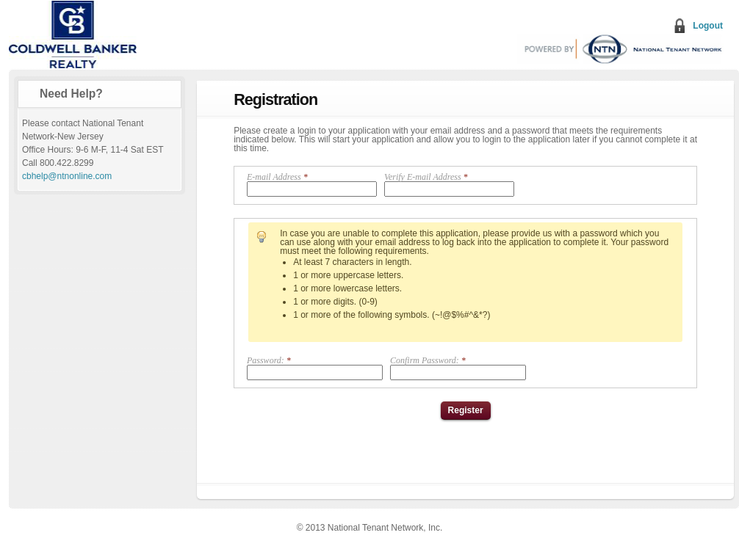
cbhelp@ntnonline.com (67, 176)
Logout (708, 26)
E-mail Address (312, 185)
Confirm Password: (458, 368)
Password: (315, 368)
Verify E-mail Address (449, 185)
